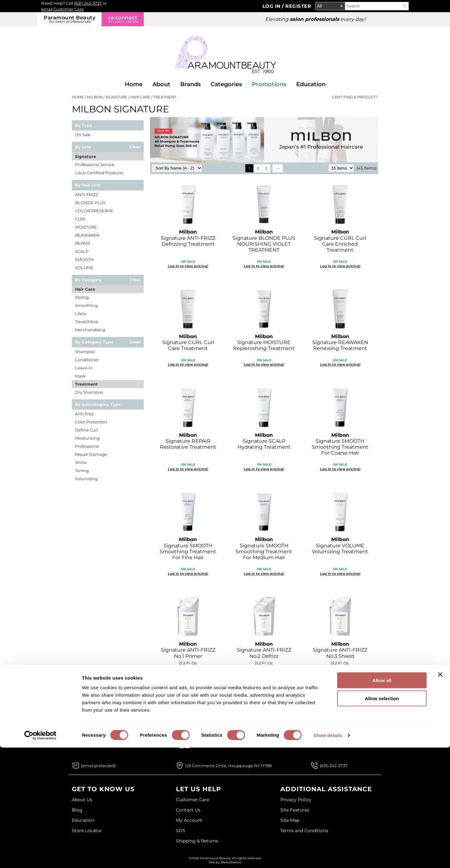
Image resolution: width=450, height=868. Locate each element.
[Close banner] (440, 795)
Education (311, 84)
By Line (83, 147)
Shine (81, 462)
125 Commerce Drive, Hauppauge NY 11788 (228, 766)
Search (405, 6)
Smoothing (86, 305)
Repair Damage (91, 454)
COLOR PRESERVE (94, 211)
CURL (81, 219)
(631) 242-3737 (88, 3)
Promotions (269, 84)
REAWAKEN (87, 235)
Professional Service (95, 165)
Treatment (86, 384)
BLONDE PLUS (90, 203)
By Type (84, 126)
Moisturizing (87, 438)
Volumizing (86, 479)
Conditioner (87, 360)
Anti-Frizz (85, 414)
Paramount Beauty (70, 19)
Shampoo (85, 352)
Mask (80, 376)
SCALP (82, 251)
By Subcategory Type (98, 405)
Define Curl (86, 430)
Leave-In (84, 368)
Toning (82, 471)
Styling (82, 297)
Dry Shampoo (89, 392)
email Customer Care (62, 9)
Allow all (382, 801)
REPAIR (82, 243)
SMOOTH (84, 259)
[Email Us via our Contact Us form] (98, 766)
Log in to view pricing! (188, 266)
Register (298, 6)
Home (134, 84)
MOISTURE (86, 227)
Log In (272, 6)
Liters (80, 313)
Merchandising (90, 330)
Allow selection (382, 819)
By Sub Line (88, 185)
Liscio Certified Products (99, 173)
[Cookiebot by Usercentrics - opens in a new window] (40, 856)
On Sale (83, 135)
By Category (88, 280)
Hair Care (85, 289)
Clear (135, 147)
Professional (87, 446)
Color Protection (91, 422)
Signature (85, 156)
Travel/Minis (87, 322)
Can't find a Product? (355, 97)
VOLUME (84, 268)
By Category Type (94, 342)
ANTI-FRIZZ (86, 195)
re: (123, 19)
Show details (328, 856)
